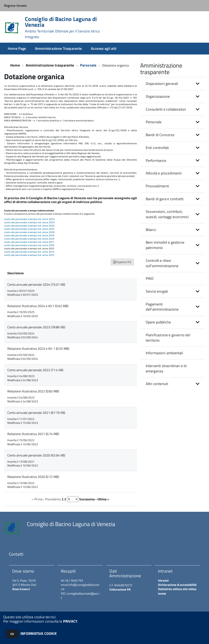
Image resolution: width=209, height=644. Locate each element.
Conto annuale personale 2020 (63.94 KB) (36, 455)
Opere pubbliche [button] (158, 322)
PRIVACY (70, 621)
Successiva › (88, 499)
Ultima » (103, 499)
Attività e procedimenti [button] (164, 173)
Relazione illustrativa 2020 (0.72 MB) (33, 477)
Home (15, 65)
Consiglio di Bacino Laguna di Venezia (62, 28)
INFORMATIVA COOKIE (39, 633)
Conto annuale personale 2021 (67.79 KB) (36, 413)
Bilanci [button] (151, 230)
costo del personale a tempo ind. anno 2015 (29, 248)
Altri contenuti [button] (157, 384)
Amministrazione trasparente (50, 65)
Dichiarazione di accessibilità (177, 585)
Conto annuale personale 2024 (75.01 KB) (36, 284)
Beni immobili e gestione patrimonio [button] (165, 245)
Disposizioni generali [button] (162, 84)
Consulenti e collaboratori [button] (166, 109)
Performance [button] (156, 160)
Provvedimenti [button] (157, 186)
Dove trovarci (21, 589)
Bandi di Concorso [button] (160, 135)
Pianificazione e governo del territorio (168, 338)
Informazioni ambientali (164, 353)
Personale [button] (154, 122)
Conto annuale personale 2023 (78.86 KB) (36, 327)
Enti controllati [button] (157, 148)
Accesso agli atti (104, 48)
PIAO (150, 278)
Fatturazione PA (120, 589)
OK (12, 634)
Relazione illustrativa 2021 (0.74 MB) (33, 434)
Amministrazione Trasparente (58, 48)
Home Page (17, 48)
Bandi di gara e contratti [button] (165, 199)
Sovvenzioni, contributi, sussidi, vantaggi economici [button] (167, 214)
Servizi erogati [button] (157, 291)
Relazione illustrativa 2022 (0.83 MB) (33, 391)
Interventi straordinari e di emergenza (166, 368)
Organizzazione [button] (158, 96)
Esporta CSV (122, 262)
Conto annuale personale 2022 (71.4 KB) (35, 370)
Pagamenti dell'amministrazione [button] (162, 307)
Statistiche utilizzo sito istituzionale (177, 591)
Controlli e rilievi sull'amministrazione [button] (162, 263)
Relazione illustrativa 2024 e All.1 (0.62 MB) (38, 306)
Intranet (163, 580)
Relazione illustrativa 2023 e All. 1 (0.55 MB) (38, 349)
